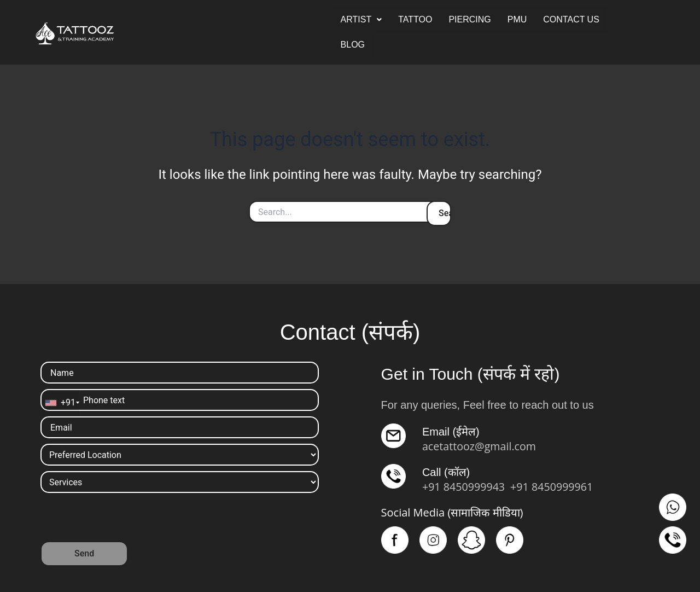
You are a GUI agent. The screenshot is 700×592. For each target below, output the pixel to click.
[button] (361, 20)
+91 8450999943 (464, 487)
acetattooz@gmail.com (480, 446)
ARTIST (361, 19)
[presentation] (124, 520)
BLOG (353, 45)
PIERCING (469, 19)
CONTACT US (571, 19)
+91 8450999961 (554, 487)
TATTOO (415, 19)
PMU (517, 19)
